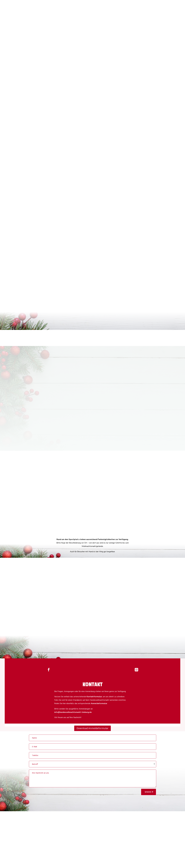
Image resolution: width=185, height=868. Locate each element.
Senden (148, 792)
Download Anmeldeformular (92, 728)
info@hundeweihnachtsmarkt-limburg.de (73, 712)
